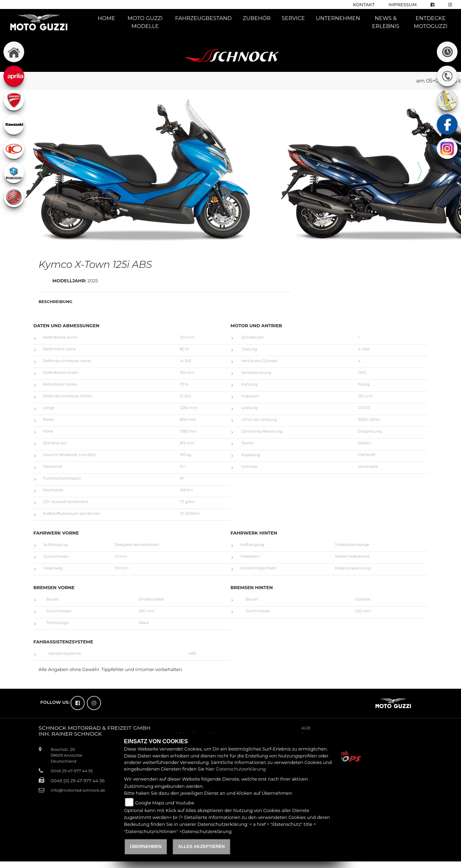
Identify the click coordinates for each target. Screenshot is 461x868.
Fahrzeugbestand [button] (203, 18)
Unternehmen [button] (338, 18)
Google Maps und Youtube (165, 803)
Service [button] (293, 18)
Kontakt (364, 5)
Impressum (402, 5)
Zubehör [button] (257, 18)
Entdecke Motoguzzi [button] (431, 22)
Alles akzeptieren (201, 846)
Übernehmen (146, 846)
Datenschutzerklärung (241, 769)
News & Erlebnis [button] (386, 22)
